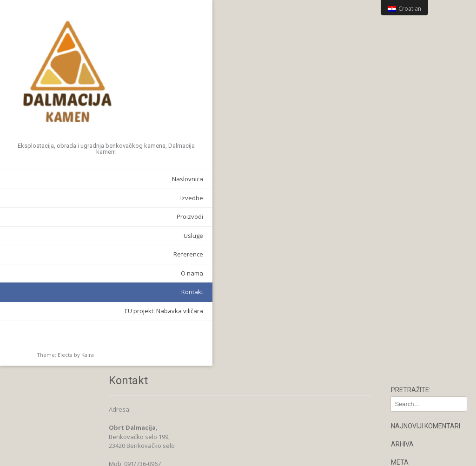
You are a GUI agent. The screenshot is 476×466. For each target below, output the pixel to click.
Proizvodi (108, 211)
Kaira (88, 349)
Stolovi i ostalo (419, 368)
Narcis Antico (417, 323)
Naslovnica (105, 174)
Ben (404, 276)
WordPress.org (420, 151)
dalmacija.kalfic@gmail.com (178, 152)
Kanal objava (417, 128)
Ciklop (407, 299)
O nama (110, 268)
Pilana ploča (416, 335)
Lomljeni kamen (421, 311)
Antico (407, 264)
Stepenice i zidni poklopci (422, 351)
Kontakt (110, 287)
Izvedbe (109, 192)
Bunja (407, 288)
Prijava (409, 116)
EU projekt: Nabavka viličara (82, 305)
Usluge (111, 230)
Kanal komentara (423, 139)
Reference (106, 249)
